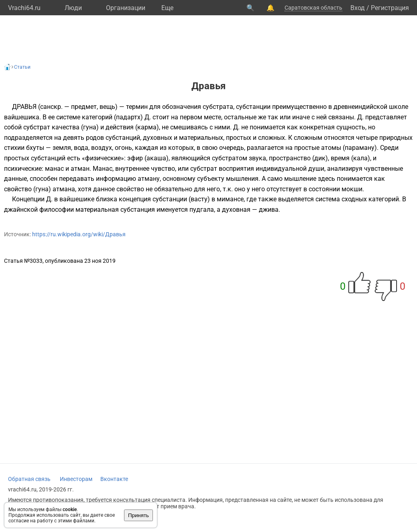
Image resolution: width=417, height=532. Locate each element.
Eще (167, 8)
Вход (358, 8)
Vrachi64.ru (24, 8)
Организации (126, 8)
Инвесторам (76, 479)
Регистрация (390, 8)
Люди (73, 8)
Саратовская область (313, 8)
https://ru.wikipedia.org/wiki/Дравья (79, 234)
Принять (138, 515)
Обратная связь (29, 479)
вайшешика (22, 117)
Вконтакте (114, 479)
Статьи (22, 67)
